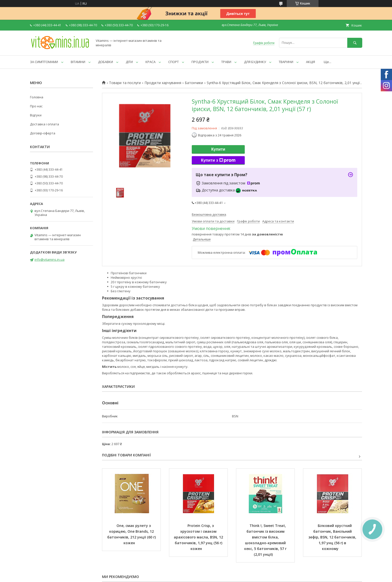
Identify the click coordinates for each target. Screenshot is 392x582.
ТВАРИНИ (286, 62)
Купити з (218, 160)
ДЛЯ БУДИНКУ (255, 62)
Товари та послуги (125, 83)
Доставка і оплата (44, 124)
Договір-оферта (43, 133)
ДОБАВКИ (105, 62)
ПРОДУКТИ (200, 62)
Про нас (36, 106)
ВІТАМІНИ (78, 62)
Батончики (194, 83)
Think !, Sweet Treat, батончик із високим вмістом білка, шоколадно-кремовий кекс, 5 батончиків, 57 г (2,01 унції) (266, 540)
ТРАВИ (226, 62)
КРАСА (150, 62)
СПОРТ (173, 62)
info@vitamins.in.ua (49, 259)
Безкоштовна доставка (209, 215)
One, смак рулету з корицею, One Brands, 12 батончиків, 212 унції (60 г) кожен (132, 534)
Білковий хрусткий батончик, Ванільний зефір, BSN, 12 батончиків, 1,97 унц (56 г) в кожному (333, 537)
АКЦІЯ (310, 62)
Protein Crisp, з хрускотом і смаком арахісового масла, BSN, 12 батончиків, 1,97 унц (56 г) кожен (199, 537)
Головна (37, 97)
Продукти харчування (163, 83)
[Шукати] (355, 43)
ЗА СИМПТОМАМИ (44, 62)
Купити (218, 149)
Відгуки (36, 115)
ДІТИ (129, 62)
